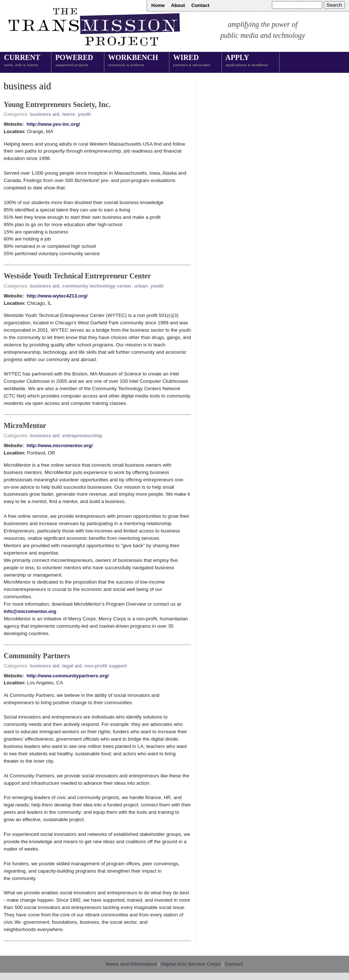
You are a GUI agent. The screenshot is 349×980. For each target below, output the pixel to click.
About (178, 5)
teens (69, 114)
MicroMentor (25, 425)
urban (141, 286)
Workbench (133, 61)
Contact (200, 5)
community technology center (97, 286)
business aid (45, 114)
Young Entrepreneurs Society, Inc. (57, 104)
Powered (74, 61)
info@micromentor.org (30, 611)
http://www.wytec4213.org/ (57, 296)
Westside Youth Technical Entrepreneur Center (77, 276)
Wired (192, 61)
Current (22, 61)
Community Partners (37, 656)
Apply (247, 61)
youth (84, 114)
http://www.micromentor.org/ (60, 446)
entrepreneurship (82, 436)
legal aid (72, 666)
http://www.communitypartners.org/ (68, 676)
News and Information (132, 964)
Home (158, 5)
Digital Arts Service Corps (191, 964)
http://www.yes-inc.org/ (53, 124)
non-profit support (106, 666)
